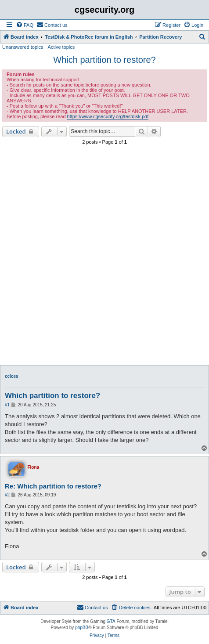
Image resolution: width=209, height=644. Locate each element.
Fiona (33, 467)
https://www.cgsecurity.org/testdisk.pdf (108, 116)
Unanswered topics (23, 47)
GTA (111, 621)
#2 (7, 495)
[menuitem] (25, 25)
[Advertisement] (104, 256)
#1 (7, 405)
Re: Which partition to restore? (53, 486)
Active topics (61, 47)
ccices (12, 376)
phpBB (82, 628)
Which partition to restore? (104, 60)
